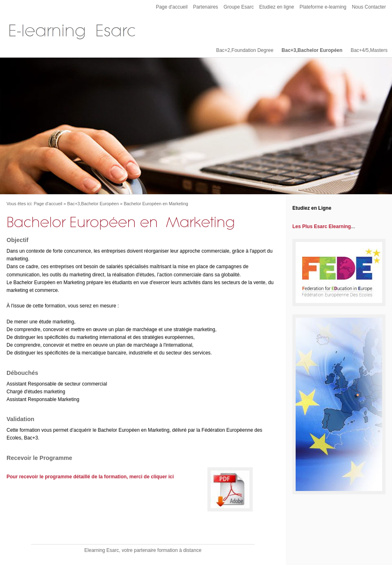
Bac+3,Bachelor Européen (312, 50)
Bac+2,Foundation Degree (245, 50)
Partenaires (206, 7)
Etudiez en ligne (277, 7)
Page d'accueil (172, 7)
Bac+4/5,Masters (369, 50)
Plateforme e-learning (323, 7)
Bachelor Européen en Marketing (156, 204)
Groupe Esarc (238, 7)
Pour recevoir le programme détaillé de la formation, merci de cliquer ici (90, 477)
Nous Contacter (369, 7)
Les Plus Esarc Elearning (322, 226)
